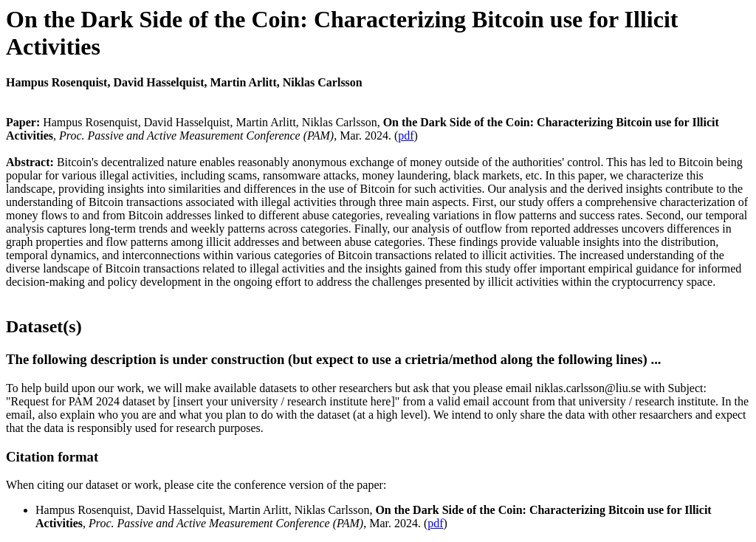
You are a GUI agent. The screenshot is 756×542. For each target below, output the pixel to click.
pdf (406, 135)
